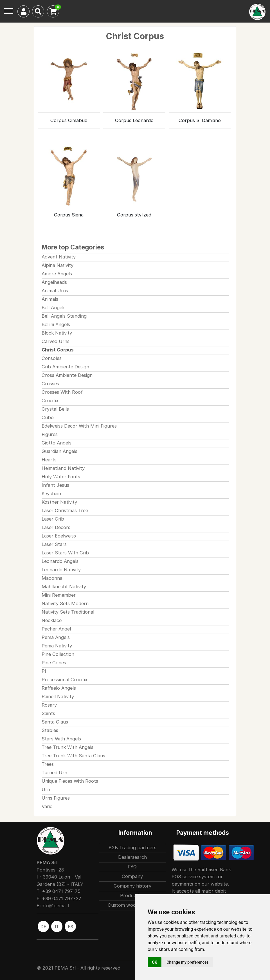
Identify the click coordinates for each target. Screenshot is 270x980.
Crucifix (50, 401)
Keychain (51, 494)
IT (57, 927)
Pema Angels (56, 637)
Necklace (52, 620)
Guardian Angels (59, 451)
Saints (48, 713)
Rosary (49, 705)
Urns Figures (56, 798)
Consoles (52, 358)
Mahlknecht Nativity (64, 587)
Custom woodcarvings (132, 905)
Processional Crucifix (65, 680)
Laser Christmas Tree (65, 510)
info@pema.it (55, 906)
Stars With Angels (61, 739)
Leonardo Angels (60, 561)
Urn (46, 789)
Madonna (52, 578)
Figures (50, 434)
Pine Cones (54, 663)
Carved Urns (56, 341)
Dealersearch (132, 857)
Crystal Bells (55, 409)
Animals (50, 299)
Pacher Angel (56, 629)
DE (43, 927)
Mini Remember (59, 595)
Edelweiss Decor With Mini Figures (79, 426)
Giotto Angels (57, 443)
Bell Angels (54, 308)
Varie (47, 806)
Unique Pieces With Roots (70, 781)
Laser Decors (56, 527)
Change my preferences (187, 962)
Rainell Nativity (58, 696)
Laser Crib (53, 519)
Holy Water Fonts (61, 477)
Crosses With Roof (62, 392)
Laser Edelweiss (59, 536)
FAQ (132, 867)
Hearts (49, 460)
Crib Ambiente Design (65, 367)
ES (70, 927)
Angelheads (54, 282)
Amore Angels (57, 274)
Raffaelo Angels (59, 688)
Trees (48, 764)
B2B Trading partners (132, 848)
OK (155, 962)
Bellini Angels (56, 324)
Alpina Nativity (58, 265)
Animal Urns (55, 291)
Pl (44, 671)
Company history (132, 886)
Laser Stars (54, 544)
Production (132, 895)
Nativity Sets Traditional (68, 612)
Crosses (50, 384)
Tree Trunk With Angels (67, 747)
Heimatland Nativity (63, 468)
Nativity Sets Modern (65, 603)
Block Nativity (57, 333)
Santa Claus (55, 722)
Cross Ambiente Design (67, 375)
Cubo (48, 417)
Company (132, 876)
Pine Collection (58, 654)
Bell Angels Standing (64, 316)
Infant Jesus (55, 485)
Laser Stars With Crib (65, 553)
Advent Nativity (59, 257)
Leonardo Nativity (61, 570)
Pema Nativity (57, 646)
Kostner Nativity (59, 502)
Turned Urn (54, 773)
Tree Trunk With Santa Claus (73, 756)
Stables (50, 730)
